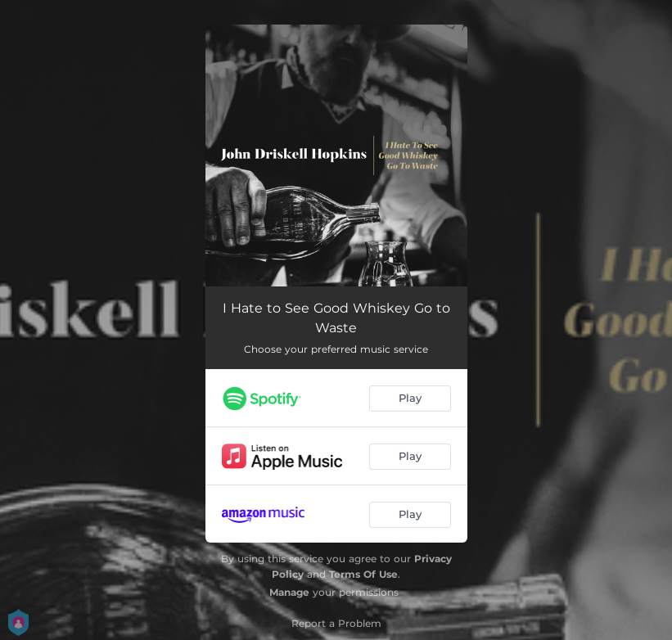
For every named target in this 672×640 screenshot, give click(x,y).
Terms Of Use (363, 574)
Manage (289, 592)
